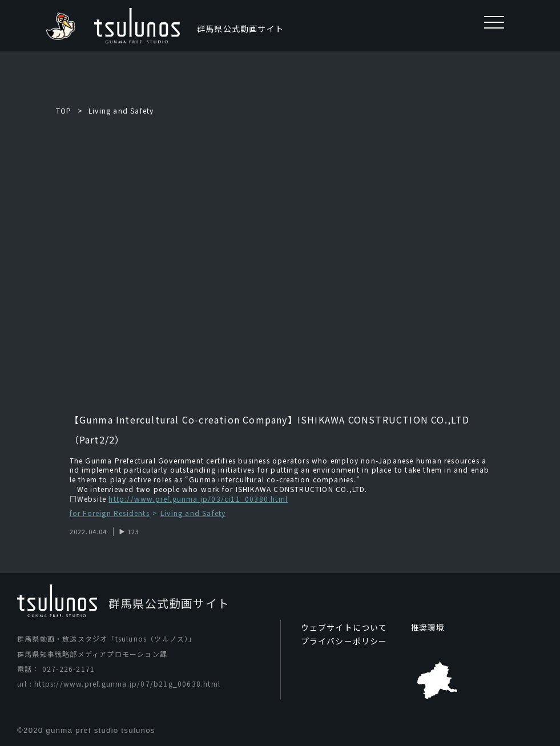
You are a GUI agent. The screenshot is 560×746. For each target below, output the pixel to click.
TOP (64, 110)
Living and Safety (121, 110)
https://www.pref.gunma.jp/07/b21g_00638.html (127, 684)
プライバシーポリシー (344, 641)
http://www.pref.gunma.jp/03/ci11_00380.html (198, 499)
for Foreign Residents (110, 513)
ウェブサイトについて (344, 627)
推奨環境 (428, 627)
